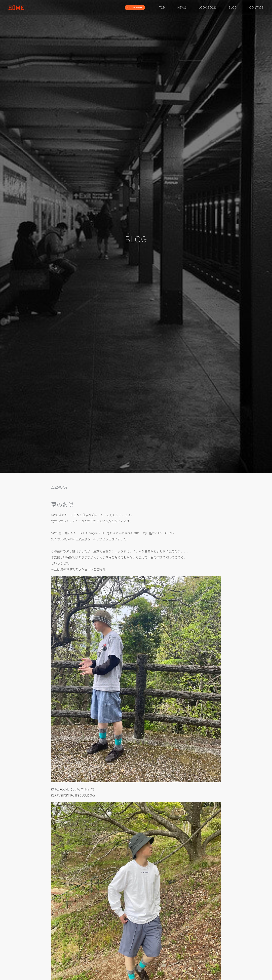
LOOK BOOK (207, 8)
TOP (162, 8)
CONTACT (256, 8)
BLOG (233, 8)
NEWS (182, 8)
